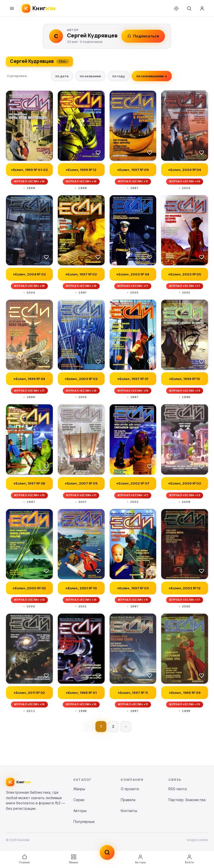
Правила (128, 800)
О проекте (130, 789)
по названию (90, 76)
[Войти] (202, 8)
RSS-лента (178, 789)
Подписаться (143, 36)
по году (119, 76)
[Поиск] (189, 8)
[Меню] (12, 8)
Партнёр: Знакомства (187, 800)
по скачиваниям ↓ (152, 76)
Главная (24, 859)
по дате (62, 76)
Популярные (84, 822)
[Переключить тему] (176, 8)
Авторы (140, 859)
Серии (79, 800)
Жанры (74, 859)
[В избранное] (46, 152)
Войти (189, 859)
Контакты (129, 811)
